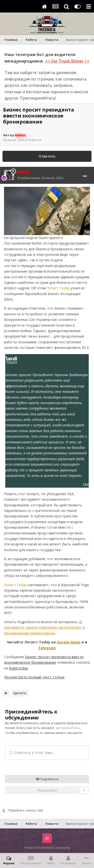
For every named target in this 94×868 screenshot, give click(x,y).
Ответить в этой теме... (32, 753)
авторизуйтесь (68, 728)
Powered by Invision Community (47, 848)
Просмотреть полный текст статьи (34, 677)
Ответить (47, 156)
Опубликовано (40, 178)
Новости (35, 140)
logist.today (18, 668)
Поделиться (47, 779)
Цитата (20, 693)
